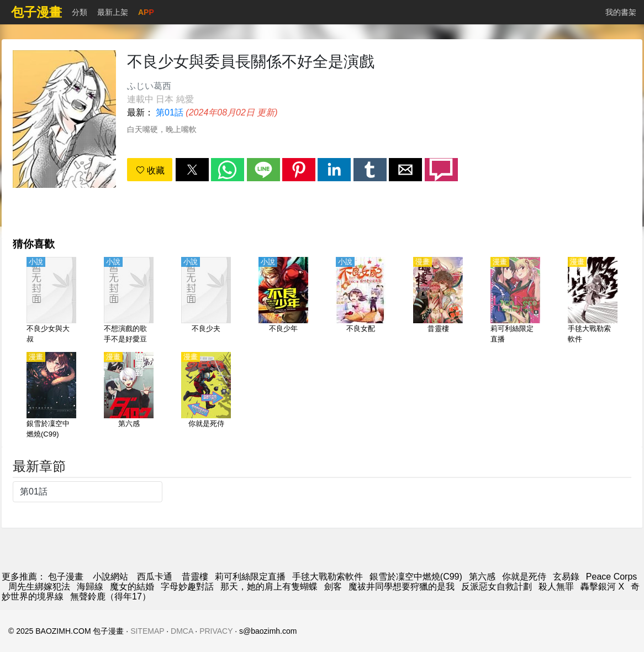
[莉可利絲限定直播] (515, 301)
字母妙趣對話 (187, 587)
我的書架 (621, 12)
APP (146, 12)
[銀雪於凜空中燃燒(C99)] (51, 396)
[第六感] (129, 396)
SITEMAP (147, 631)
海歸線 (90, 587)
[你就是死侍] (206, 396)
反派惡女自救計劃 (497, 587)
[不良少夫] (206, 301)
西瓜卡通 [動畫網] (155, 577)
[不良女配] (361, 301)
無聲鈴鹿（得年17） (110, 596)
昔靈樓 (195, 577)
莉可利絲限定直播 (250, 577)
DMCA (182, 631)
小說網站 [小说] (110, 577)
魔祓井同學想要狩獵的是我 (402, 587)
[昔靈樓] (438, 301)
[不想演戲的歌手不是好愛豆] (129, 301)
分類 (80, 12)
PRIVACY (216, 631)
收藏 (150, 170)
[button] (192, 170)
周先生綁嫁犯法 (39, 587)
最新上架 (113, 12)
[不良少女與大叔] (51, 301)
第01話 (170, 112)
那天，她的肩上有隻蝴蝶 (269, 587)
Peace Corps (612, 577)
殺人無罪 (556, 587)
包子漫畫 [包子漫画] (66, 577)
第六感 (482, 577)
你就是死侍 (524, 577)
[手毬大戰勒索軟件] (593, 301)
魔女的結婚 (132, 587)
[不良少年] (283, 301)
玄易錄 (566, 577)
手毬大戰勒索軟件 (328, 577)
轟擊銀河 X (602, 587)
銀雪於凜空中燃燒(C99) (416, 577)
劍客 (333, 587)
